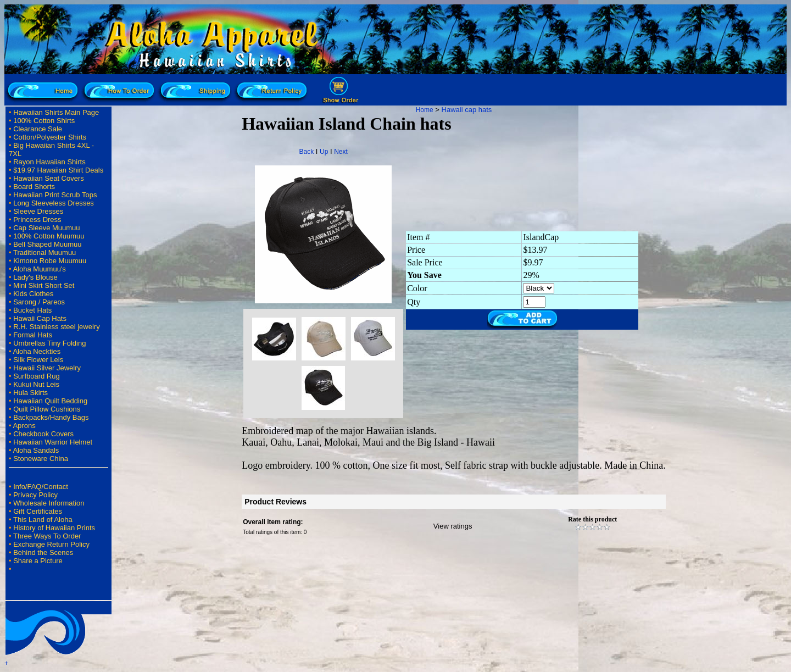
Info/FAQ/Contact (41, 487)
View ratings (453, 526)
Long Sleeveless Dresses (54, 203)
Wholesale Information (49, 503)
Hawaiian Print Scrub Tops (55, 195)
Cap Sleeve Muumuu (46, 228)
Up (324, 152)
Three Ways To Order (47, 536)
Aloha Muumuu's (39, 269)
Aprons (24, 426)
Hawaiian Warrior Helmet (53, 442)
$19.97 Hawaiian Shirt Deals (58, 170)
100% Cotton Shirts (44, 121)
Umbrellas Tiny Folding (49, 343)
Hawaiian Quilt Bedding (50, 401)
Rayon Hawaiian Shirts (49, 162)
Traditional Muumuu (44, 252)
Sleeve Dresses (38, 211)
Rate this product (592, 519)
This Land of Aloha (43, 520)
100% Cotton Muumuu (49, 236)
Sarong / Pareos (39, 302)
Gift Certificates (38, 511)
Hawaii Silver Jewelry (47, 368)
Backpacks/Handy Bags (51, 417)
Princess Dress (37, 220)
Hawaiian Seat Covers (49, 178)
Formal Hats (33, 335)
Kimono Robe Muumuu (50, 261)
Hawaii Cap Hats (40, 318)
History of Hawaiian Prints (54, 528)
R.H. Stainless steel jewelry (57, 327)
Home (425, 110)
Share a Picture (38, 561)
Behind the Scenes (43, 552)
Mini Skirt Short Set (44, 285)
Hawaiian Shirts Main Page (56, 112)
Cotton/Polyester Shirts (50, 137)
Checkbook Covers (43, 434)
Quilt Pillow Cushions (47, 409)
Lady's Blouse (35, 277)
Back (306, 152)
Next (341, 152)
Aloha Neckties (37, 351)
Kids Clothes (33, 294)
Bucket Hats (32, 310)
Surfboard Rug (37, 376)
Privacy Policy (35, 495)
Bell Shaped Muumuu (47, 244)
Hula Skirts (30, 393)
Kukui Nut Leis (36, 384)
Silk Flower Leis (38, 360)
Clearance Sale (38, 129)
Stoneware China (41, 459)
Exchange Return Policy (51, 544)
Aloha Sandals (36, 450)
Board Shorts (34, 187)
